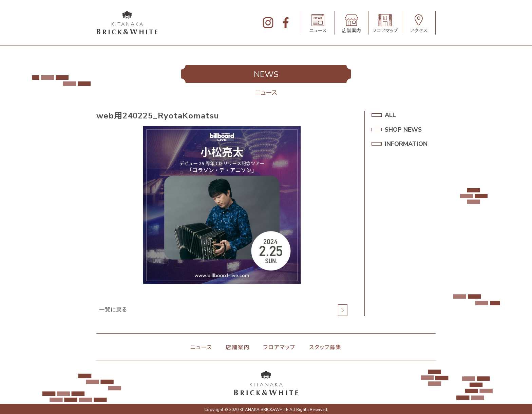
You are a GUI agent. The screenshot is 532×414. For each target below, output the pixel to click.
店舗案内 (237, 347)
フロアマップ (279, 347)
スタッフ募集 (325, 347)
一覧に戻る (113, 310)
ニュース (201, 347)
